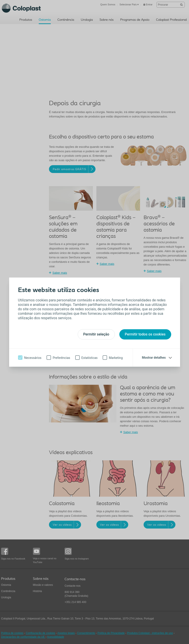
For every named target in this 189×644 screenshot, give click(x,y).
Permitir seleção (96, 334)
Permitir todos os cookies (145, 334)
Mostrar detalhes (154, 358)
